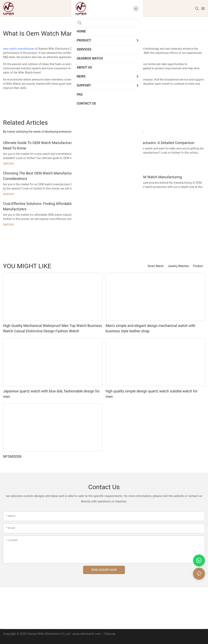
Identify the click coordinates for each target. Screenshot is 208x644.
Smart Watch (156, 266)
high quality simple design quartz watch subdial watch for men (152, 394)
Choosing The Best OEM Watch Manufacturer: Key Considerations (43, 176)
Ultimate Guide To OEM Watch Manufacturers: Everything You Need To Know (52, 145)
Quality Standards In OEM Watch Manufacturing (144, 177)
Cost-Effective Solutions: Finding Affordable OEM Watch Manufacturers (48, 206)
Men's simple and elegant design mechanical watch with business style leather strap (151, 328)
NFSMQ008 (12, 456)
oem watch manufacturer (19, 49)
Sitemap (110, 634)
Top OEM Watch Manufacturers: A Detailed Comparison (150, 143)
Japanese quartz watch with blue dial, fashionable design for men (51, 394)
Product (198, 266)
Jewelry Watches (179, 266)
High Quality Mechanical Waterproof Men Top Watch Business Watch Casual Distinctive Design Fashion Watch (53, 328)
